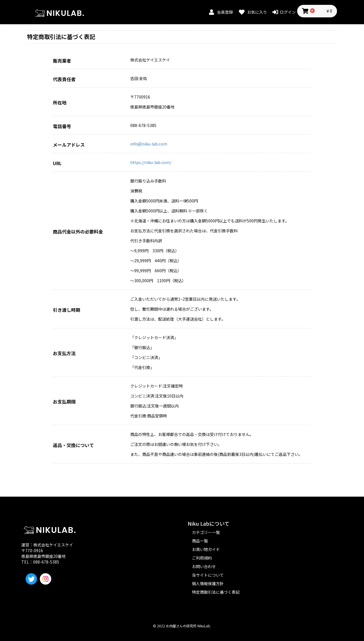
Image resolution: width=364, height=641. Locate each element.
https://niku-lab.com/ (151, 162)
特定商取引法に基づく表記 (216, 592)
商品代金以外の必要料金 (78, 232)
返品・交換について (73, 445)
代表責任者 (64, 79)
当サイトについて (208, 575)
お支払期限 (64, 402)
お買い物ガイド (206, 549)
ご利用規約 (202, 558)
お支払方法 (64, 353)
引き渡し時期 (67, 310)
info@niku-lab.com (149, 144)
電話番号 (62, 126)
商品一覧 (200, 541)
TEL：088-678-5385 (40, 562)
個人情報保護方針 (208, 583)
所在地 (60, 103)
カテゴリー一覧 (206, 532)
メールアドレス (69, 145)
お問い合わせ (204, 566)
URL (57, 163)
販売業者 (62, 61)
